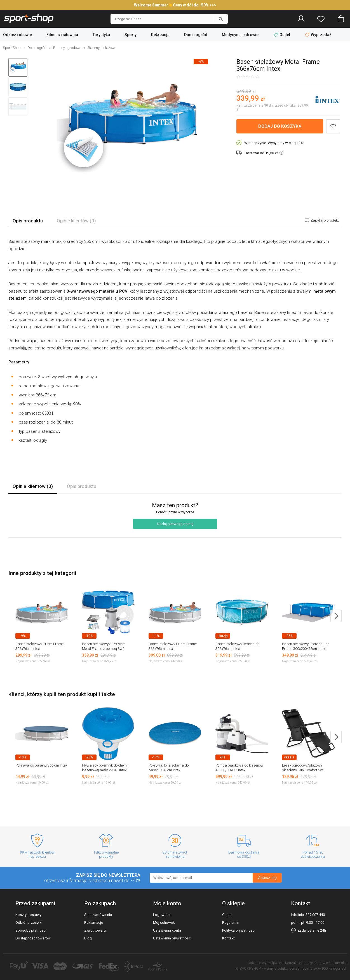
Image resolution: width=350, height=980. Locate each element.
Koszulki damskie (299, 963)
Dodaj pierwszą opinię (175, 524)
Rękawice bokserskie (331, 963)
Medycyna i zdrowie (240, 35)
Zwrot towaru (95, 930)
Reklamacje (94, 923)
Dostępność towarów (33, 938)
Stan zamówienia (98, 915)
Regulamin (231, 923)
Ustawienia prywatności (172, 938)
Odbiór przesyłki (29, 923)
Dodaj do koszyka (280, 126)
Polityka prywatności (239, 930)
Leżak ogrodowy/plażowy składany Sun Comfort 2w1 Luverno (303, 770)
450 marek (309, 968)
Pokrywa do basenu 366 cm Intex (41, 765)
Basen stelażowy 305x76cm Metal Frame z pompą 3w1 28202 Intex (104, 649)
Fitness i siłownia (62, 35)
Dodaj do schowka (333, 126)
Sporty (131, 35)
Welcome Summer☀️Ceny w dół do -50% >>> (175, 5)
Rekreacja (160, 35)
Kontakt (228, 938)
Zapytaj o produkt (324, 220)
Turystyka (101, 35)
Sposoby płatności (31, 930)
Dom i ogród (196, 35)
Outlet (282, 35)
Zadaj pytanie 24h (308, 930)
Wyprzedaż (318, 35)
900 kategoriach (334, 968)
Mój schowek (164, 923)
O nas (227, 915)
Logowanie (162, 915)
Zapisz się (267, 878)
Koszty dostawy (28, 915)
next (336, 616)
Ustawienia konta (167, 930)
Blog (88, 938)
